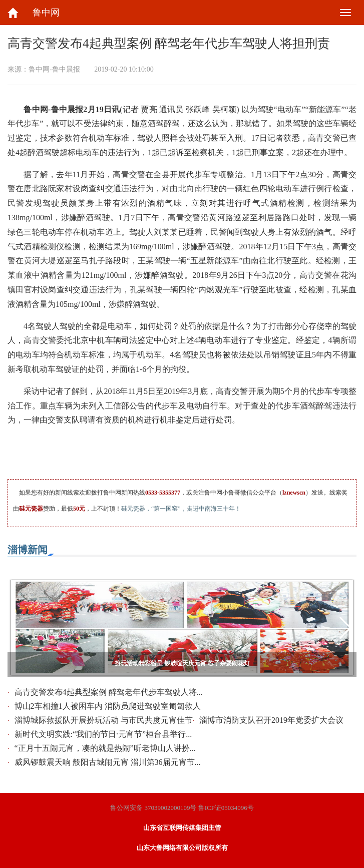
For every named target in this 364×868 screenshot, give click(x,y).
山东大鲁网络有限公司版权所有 (182, 848)
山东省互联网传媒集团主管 (182, 828)
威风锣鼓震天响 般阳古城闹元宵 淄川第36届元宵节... (108, 762)
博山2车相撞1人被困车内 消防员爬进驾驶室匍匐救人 (108, 706)
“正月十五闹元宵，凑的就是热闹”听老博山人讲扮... (105, 748)
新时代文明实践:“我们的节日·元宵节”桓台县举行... (103, 734)
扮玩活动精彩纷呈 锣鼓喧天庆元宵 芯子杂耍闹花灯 (182, 663)
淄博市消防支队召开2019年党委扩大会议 (271, 720)
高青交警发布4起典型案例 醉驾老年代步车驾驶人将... (109, 692)
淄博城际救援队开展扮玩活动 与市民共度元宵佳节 (104, 720)
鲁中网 (46, 13)
